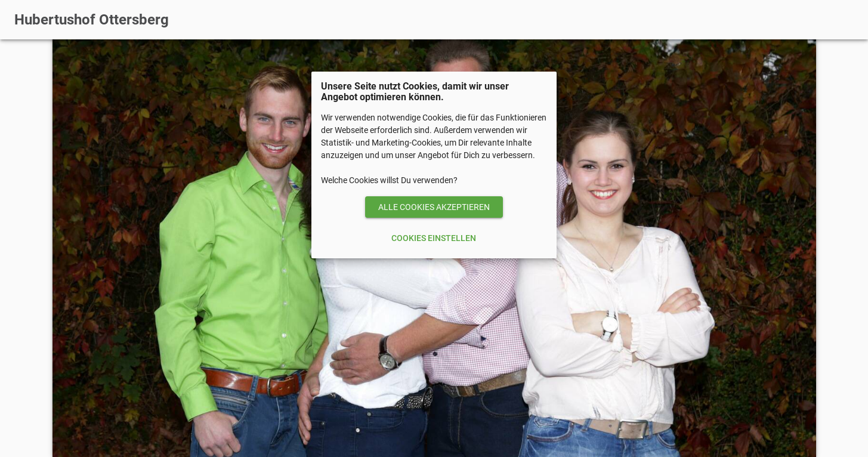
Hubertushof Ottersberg (92, 20)
